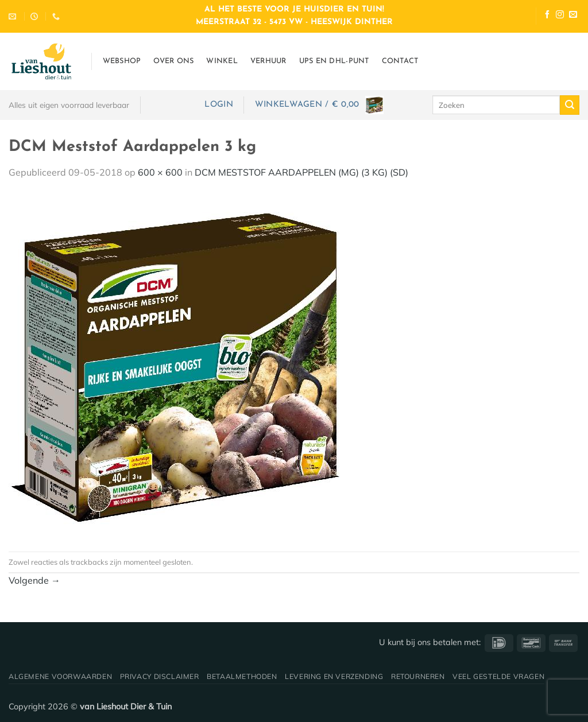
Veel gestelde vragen (498, 676)
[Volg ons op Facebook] (547, 16)
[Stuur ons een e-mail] (573, 16)
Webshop (122, 61)
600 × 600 (160, 172)
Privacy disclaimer (160, 676)
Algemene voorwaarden (60, 676)
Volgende (34, 580)
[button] (218, 105)
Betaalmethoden (242, 676)
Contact (400, 61)
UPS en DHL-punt (334, 61)
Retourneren (418, 676)
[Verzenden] (570, 105)
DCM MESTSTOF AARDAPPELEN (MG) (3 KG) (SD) (301, 172)
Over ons (173, 61)
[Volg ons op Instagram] (560, 16)
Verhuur (268, 61)
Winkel (222, 61)
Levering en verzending (334, 676)
